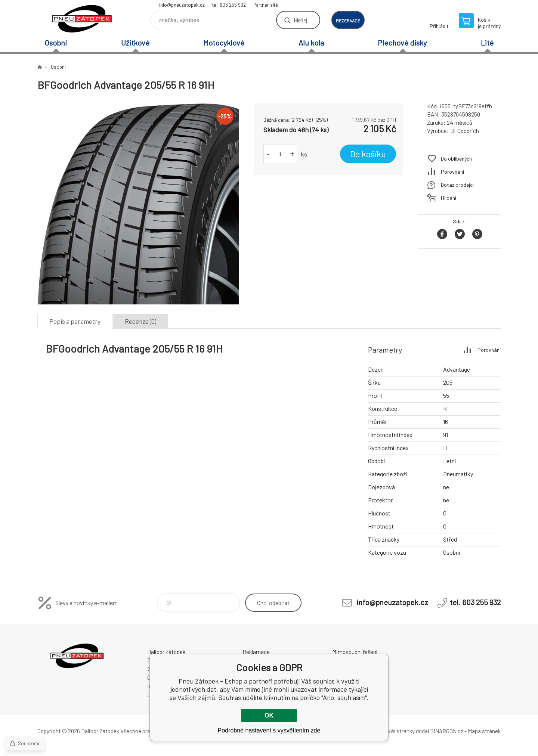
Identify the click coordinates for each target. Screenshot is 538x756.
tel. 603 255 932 (229, 5)
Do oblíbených (456, 159)
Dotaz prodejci (457, 185)
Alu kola (311, 43)
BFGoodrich (465, 131)
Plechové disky (402, 43)
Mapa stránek (484, 731)
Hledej (300, 20)
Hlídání (449, 198)
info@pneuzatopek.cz (182, 5)
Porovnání (452, 172)
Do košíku (368, 154)
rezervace (348, 21)
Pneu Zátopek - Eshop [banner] (82, 17)
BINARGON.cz (447, 731)
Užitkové (135, 43)
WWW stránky (398, 731)
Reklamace (256, 652)
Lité (487, 43)
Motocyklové (224, 43)
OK (269, 715)
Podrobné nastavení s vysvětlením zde (269, 730)
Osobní (56, 43)
